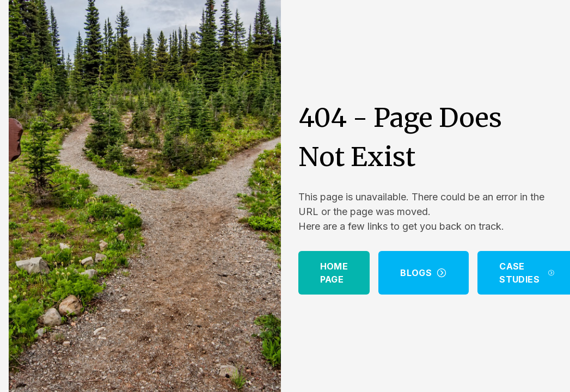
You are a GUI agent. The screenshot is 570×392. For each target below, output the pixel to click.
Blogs (424, 273)
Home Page (334, 273)
